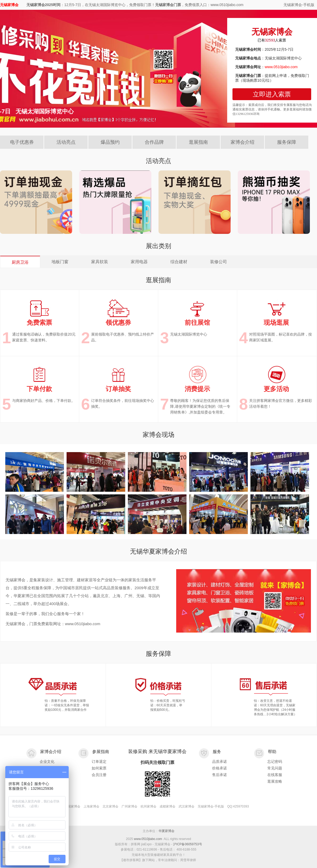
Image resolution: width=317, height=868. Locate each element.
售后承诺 (220, 775)
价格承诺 (220, 768)
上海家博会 (91, 806)
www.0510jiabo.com (148, 839)
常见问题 (275, 768)
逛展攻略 (275, 781)
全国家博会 (72, 806)
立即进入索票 (272, 94)
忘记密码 (275, 762)
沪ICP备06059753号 (187, 844)
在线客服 (275, 775)
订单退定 (99, 762)
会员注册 (99, 775)
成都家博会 (167, 806)
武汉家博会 (187, 806)
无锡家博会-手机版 (299, 5)
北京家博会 (110, 806)
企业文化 (47, 762)
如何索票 (99, 768)
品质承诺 (220, 762)
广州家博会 (129, 806)
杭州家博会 (148, 806)
